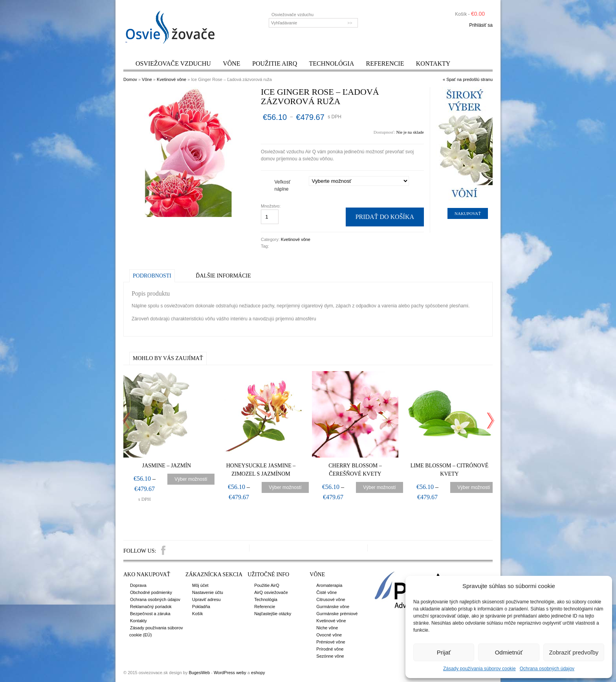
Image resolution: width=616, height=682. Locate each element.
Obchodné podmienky (151, 592)
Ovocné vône (329, 635)
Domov (130, 79)
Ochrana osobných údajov (547, 669)
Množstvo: (271, 206)
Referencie (385, 63)
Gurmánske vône (333, 607)
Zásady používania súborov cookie (479, 669)
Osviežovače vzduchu (173, 63)
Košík (198, 614)
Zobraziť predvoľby (574, 652)
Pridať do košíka (385, 217)
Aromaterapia (329, 585)
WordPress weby (230, 673)
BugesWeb (199, 673)
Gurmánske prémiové (337, 614)
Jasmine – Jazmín (167, 466)
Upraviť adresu (206, 599)
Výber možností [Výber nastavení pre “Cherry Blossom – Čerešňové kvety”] (379, 487)
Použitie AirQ (275, 63)
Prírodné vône (330, 649)
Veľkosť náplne (283, 186)
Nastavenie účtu (208, 592)
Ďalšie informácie (223, 276)
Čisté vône (326, 592)
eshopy (258, 673)
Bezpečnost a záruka (150, 614)
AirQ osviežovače (271, 592)
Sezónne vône (330, 656)
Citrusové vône (331, 599)
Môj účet (200, 585)
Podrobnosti (152, 276)
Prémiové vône (331, 642)
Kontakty (433, 63)
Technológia (332, 63)
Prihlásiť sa (481, 25)
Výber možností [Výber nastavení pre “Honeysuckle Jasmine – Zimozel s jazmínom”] (285, 487)
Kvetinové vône (171, 79)
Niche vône (327, 628)
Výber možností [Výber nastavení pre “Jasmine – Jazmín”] (191, 479)
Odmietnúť (509, 652)
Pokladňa (201, 607)
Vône (231, 63)
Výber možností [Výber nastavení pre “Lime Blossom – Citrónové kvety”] (474, 487)
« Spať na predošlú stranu (468, 79)
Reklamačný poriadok (151, 607)
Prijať (444, 652)
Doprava (138, 585)
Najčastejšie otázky (273, 614)
